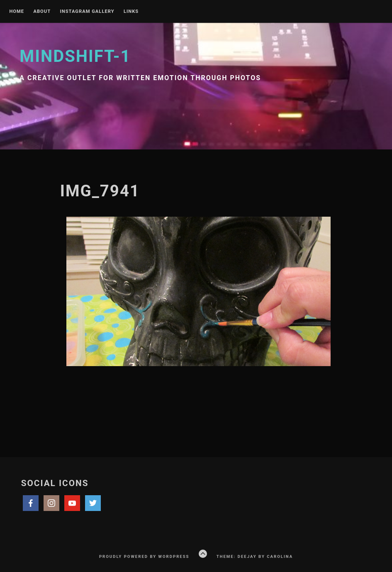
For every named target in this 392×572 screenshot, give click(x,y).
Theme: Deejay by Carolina (255, 556)
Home (17, 12)
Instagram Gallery (87, 12)
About (42, 12)
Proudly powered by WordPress (144, 556)
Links (131, 12)
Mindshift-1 (75, 56)
